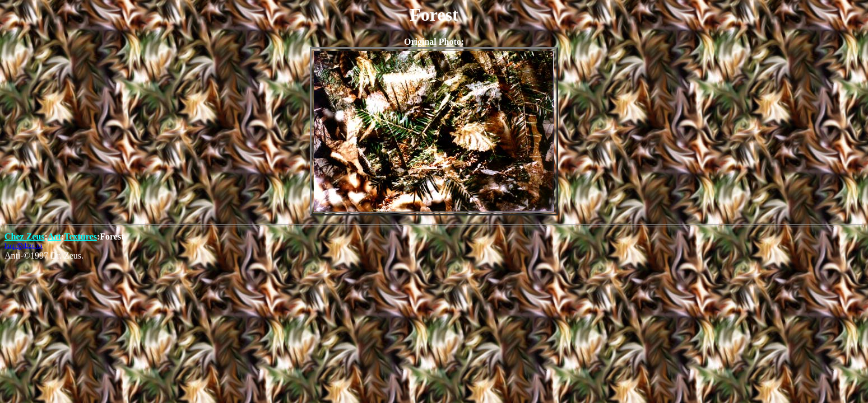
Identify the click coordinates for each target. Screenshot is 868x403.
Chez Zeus (25, 236)
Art (54, 236)
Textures (80, 236)
